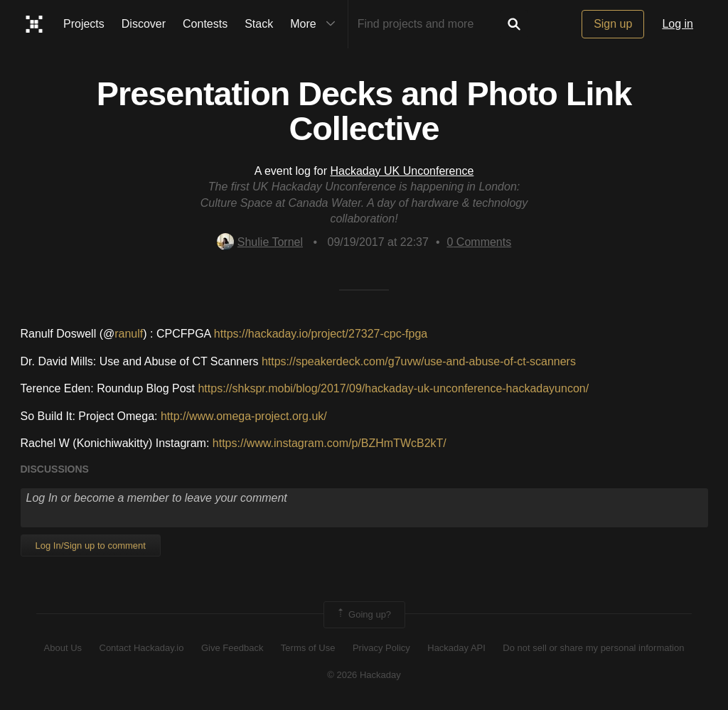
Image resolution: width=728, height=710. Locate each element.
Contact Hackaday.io (142, 648)
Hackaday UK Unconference (402, 171)
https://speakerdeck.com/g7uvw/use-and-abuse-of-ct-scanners (419, 361)
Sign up (613, 24)
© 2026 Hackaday (364, 675)
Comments (480, 242)
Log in (678, 24)
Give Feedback (232, 648)
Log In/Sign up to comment (91, 545)
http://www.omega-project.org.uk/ (244, 416)
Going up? (363, 615)
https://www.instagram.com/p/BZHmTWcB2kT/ (330, 443)
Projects (84, 24)
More (316, 24)
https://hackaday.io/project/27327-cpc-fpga (321, 334)
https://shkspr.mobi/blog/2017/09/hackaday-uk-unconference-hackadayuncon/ (393, 388)
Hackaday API (456, 648)
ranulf (129, 334)
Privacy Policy (381, 648)
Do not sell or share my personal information (593, 648)
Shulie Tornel (260, 242)
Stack (259, 24)
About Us (63, 648)
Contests (205, 24)
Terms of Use (308, 648)
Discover (144, 24)
